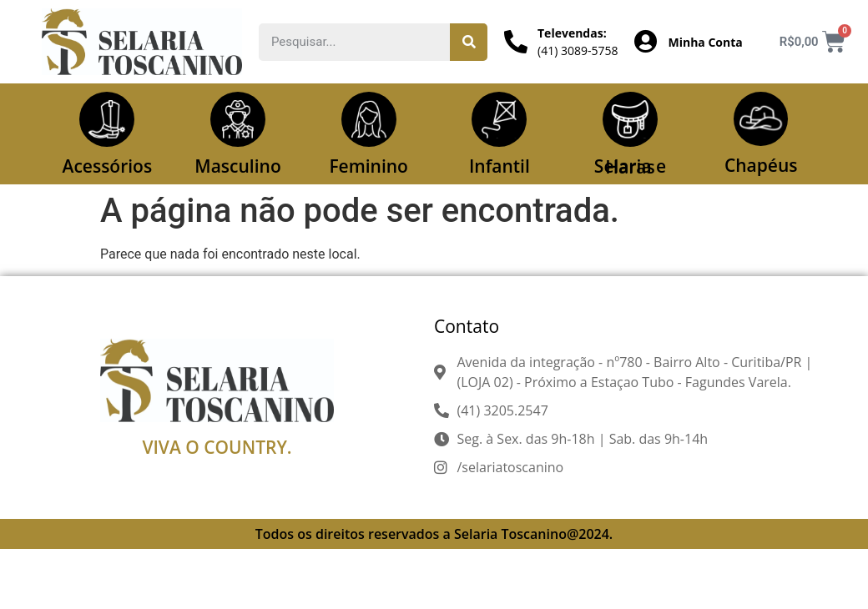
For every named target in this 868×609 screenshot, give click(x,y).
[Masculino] (238, 119)
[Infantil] (499, 119)
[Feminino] (369, 119)
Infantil (500, 166)
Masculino (237, 166)
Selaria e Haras (630, 166)
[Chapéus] (761, 119)
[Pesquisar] (469, 42)
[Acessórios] (107, 119)
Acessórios (108, 166)
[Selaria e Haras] (630, 119)
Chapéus (761, 166)
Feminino (368, 166)
